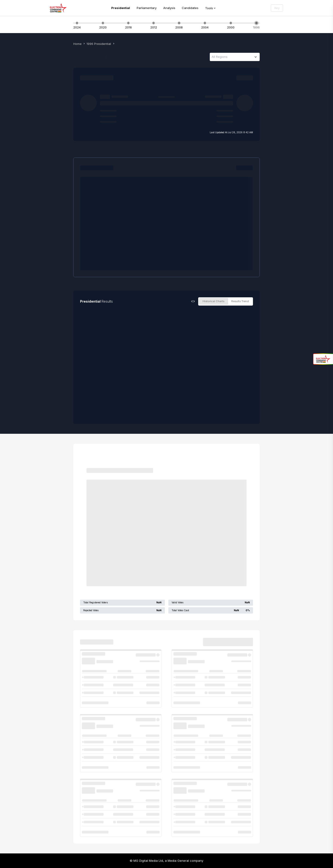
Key (277, 8)
